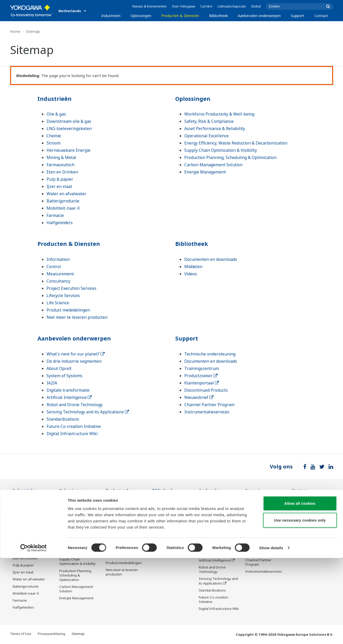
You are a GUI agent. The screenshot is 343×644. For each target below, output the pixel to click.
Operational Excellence (207, 136)
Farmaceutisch (60, 165)
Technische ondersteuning (210, 354)
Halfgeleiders (60, 223)
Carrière (206, 6)
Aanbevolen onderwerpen (259, 16)
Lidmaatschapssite (232, 6)
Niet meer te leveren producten (77, 317)
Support (298, 16)
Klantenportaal (202, 383)
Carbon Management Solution (213, 165)
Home (15, 31)
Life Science (58, 303)
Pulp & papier (60, 179)
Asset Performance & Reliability (215, 128)
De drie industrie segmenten (74, 361)
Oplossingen (141, 16)
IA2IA (52, 383)
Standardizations (63, 419)
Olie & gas (56, 114)
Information (58, 259)
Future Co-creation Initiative (74, 426)
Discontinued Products (206, 390)
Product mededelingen (68, 310)
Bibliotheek (219, 16)
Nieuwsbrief (199, 397)
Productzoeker (201, 376)
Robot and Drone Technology (75, 405)
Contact (321, 16)
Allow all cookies (300, 589)
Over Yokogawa (184, 6)
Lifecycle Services (63, 296)
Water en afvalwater (66, 194)
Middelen (193, 267)
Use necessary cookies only (300, 606)
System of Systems (64, 376)
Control (54, 267)
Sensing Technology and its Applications (88, 412)
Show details (271, 634)
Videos (191, 274)
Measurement (60, 274)
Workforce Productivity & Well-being (219, 114)
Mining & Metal (61, 157)
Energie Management (205, 172)
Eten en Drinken (62, 172)
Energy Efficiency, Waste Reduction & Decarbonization (236, 143)
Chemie (54, 136)
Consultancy (58, 281)
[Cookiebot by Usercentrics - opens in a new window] (33, 634)
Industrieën (111, 16)
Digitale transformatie (68, 390)
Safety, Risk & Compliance (209, 121)
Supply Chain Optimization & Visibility (221, 150)
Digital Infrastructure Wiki (72, 434)
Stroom (54, 143)
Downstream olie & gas (69, 121)
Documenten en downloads (211, 259)
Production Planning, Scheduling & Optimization (230, 157)
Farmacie (55, 215)
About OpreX (59, 368)
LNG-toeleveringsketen (69, 128)
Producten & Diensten (180, 16)
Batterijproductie (63, 201)
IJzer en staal (59, 186)
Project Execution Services (71, 288)
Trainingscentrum (202, 368)
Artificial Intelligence (69, 397)
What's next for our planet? (76, 354)
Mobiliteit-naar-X (63, 208)
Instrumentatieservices (207, 412)
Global (256, 6)
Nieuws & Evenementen (150, 6)
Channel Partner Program (209, 405)
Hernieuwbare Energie (68, 150)
